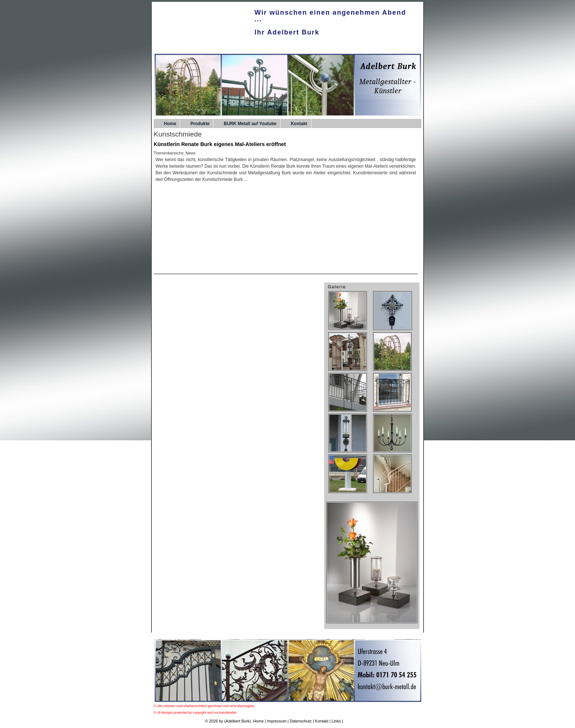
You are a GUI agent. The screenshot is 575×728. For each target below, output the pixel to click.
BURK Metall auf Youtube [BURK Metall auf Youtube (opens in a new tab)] (250, 124)
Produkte (200, 124)
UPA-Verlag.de (357, 721)
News (191, 153)
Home (170, 124)
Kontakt (299, 124)
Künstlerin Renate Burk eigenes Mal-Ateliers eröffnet (220, 144)
